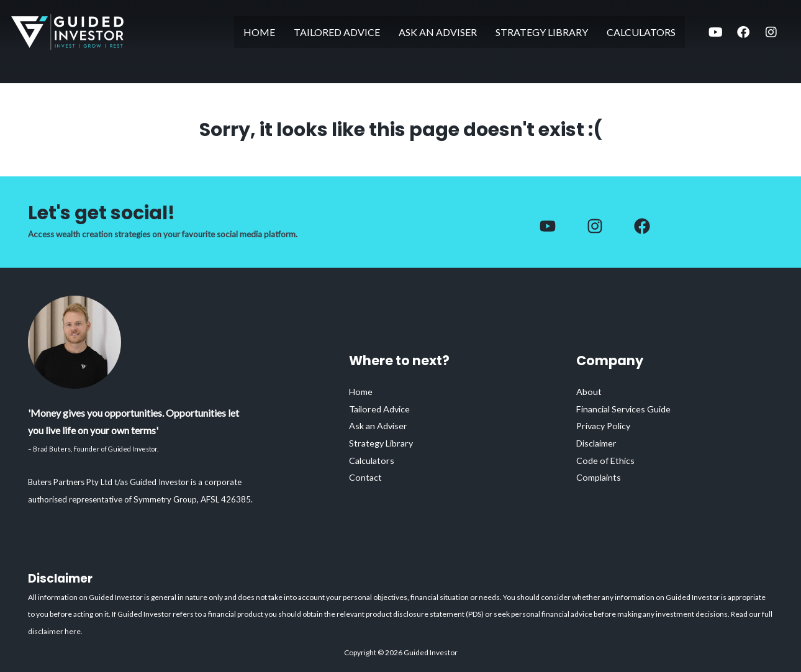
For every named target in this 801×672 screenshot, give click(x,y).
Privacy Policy (606, 425)
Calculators (641, 32)
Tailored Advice (337, 32)
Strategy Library (542, 32)
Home (259, 32)
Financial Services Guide (626, 408)
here (73, 631)
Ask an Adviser (438, 32)
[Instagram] (595, 226)
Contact (366, 478)
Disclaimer (598, 443)
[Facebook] (548, 226)
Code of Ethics (606, 460)
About (589, 391)
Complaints (600, 478)
